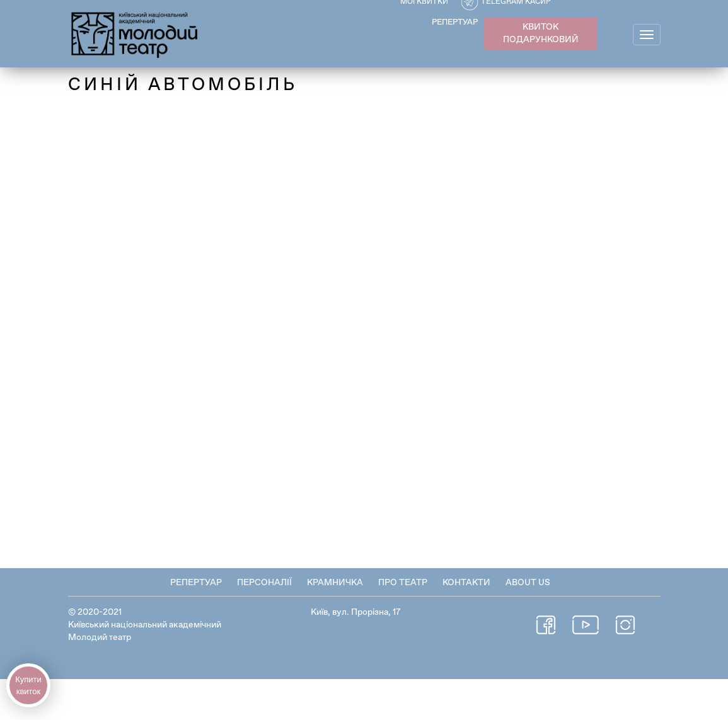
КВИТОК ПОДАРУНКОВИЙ (541, 33)
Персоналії (264, 583)
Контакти (466, 583)
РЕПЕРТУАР (455, 22)
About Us (528, 583)
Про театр (403, 583)
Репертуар (196, 583)
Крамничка (335, 583)
